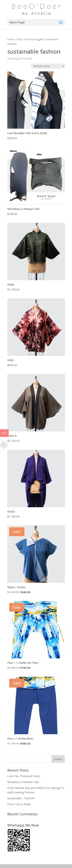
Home (11, 39)
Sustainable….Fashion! (21, 798)
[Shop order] (48, 66)
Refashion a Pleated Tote (23, 782)
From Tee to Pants (19, 804)
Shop (19, 39)
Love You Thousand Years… (25, 776)
